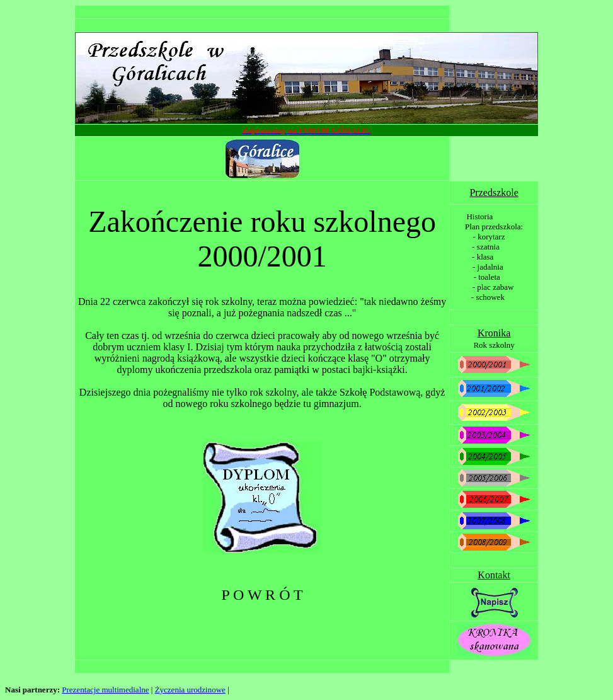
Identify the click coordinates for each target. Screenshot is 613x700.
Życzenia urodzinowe (190, 690)
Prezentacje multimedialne (105, 690)
